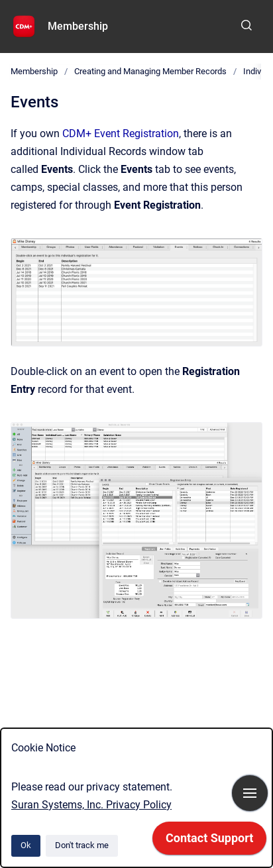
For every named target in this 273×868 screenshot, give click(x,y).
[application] (209, 841)
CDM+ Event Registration (121, 134)
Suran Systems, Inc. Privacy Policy (91, 805)
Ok (26, 845)
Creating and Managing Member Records (150, 71)
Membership (78, 26)
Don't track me (82, 845)
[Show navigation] (250, 793)
